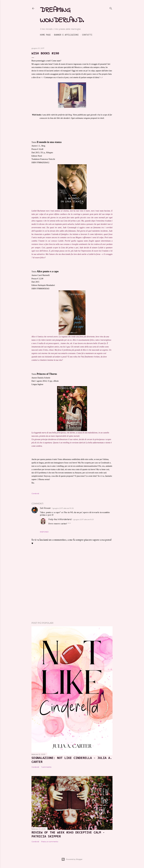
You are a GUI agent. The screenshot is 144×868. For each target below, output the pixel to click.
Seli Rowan (45, 508)
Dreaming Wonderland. (62, 15)
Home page (45, 35)
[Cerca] (111, 8)
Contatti (87, 35)
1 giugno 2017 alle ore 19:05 (63, 508)
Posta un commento (50, 842)
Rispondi (44, 532)
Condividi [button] (35, 493)
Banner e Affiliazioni (66, 35)
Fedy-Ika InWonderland (60, 519)
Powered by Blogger (72, 859)
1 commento (46, 767)
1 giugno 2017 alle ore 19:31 (83, 519)
